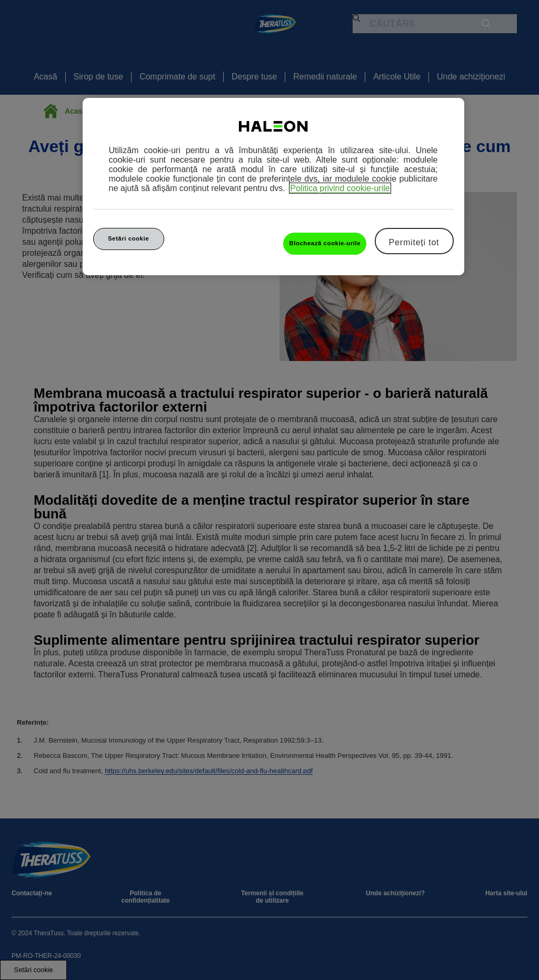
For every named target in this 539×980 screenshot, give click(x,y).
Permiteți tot (414, 242)
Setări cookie (128, 238)
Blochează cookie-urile (325, 243)
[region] (273, 187)
